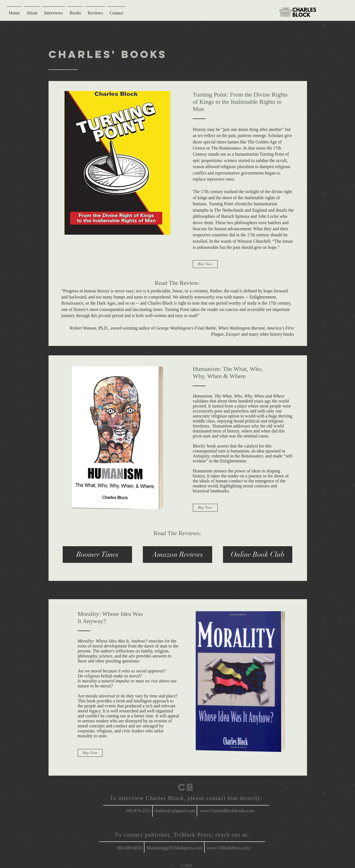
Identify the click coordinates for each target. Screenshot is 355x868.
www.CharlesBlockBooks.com (227, 811)
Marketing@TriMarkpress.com (174, 848)
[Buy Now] (205, 264)
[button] (97, 555)
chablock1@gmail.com (174, 811)
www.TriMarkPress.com (228, 848)
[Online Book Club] (258, 555)
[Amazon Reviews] (177, 555)
